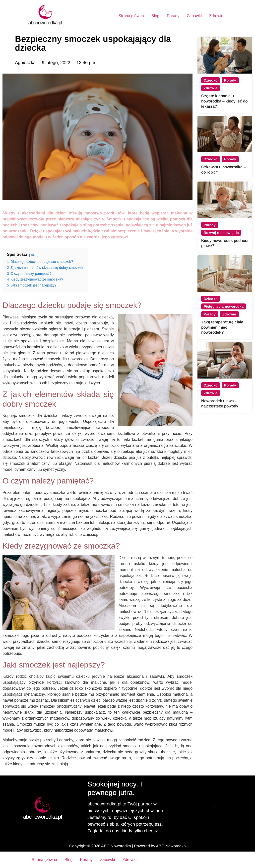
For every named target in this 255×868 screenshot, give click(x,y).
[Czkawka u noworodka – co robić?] (225, 134)
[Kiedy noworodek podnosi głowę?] (225, 200)
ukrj (34, 255)
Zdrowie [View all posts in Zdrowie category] (211, 88)
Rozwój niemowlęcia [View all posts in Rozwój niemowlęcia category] (221, 233)
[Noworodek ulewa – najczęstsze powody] (225, 360)
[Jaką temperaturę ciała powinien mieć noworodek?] (225, 274)
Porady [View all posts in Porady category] (230, 80)
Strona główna (131, 16)
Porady (173, 16)
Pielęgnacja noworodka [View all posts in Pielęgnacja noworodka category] (224, 306)
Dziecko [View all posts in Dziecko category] (211, 80)
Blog (155, 16)
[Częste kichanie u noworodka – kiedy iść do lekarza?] (225, 55)
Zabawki (194, 16)
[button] (214, 807)
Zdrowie (216, 16)
